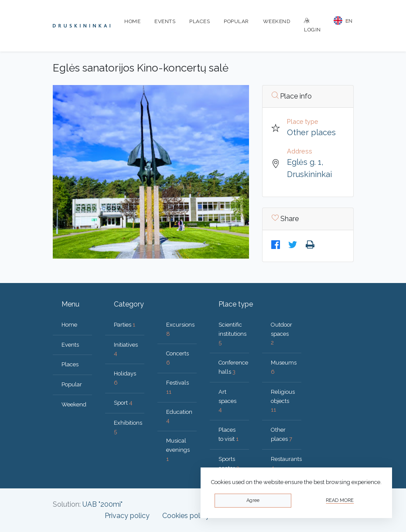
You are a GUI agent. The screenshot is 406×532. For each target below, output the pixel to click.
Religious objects (283, 401)
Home (132, 21)
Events (165, 21)
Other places (311, 132)
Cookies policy (186, 516)
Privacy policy (127, 516)
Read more (340, 500)
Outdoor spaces (281, 334)
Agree (253, 500)
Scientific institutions (232, 334)
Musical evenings (178, 450)
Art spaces (227, 401)
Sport (123, 403)
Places (200, 21)
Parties (125, 325)
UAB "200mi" (102, 504)
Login (312, 26)
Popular (236, 21)
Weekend (277, 21)
